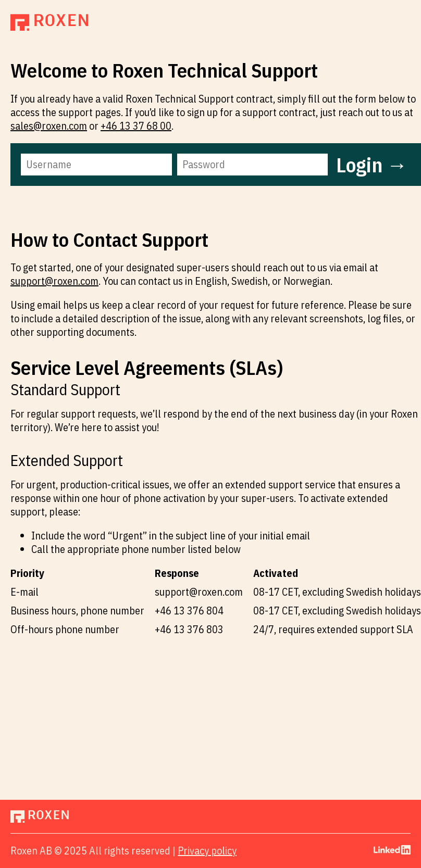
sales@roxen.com (49, 126)
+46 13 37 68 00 (136, 126)
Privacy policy (207, 851)
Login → (372, 165)
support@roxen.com (54, 281)
